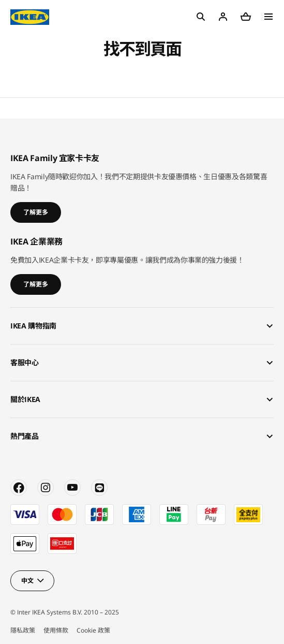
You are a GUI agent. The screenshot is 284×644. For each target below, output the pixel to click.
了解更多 (36, 212)
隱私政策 (23, 630)
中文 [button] (27, 581)
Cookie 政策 (93, 630)
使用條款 (56, 630)
